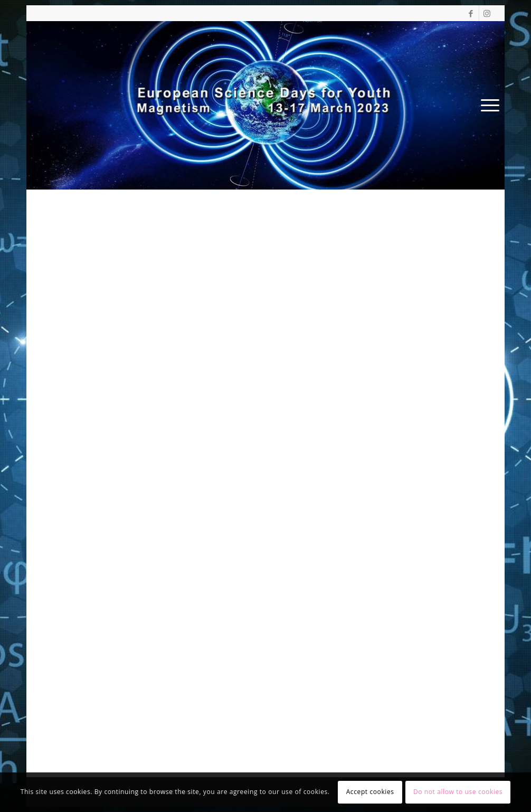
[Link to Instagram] (487, 13)
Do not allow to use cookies (458, 792)
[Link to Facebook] (471, 13)
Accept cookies (370, 792)
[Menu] (487, 105)
